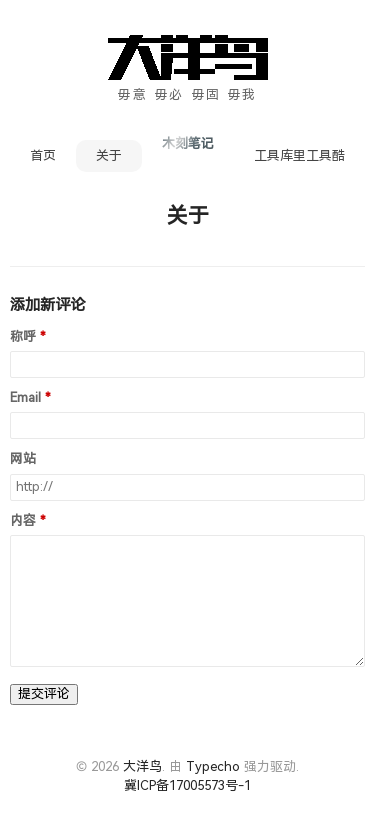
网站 (23, 459)
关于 (109, 155)
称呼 (23, 337)
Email (25, 398)
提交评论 (44, 693)
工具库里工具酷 (299, 155)
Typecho (213, 766)
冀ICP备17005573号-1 (187, 785)
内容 (23, 521)
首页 (43, 155)
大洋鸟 (142, 766)
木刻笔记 (188, 143)
